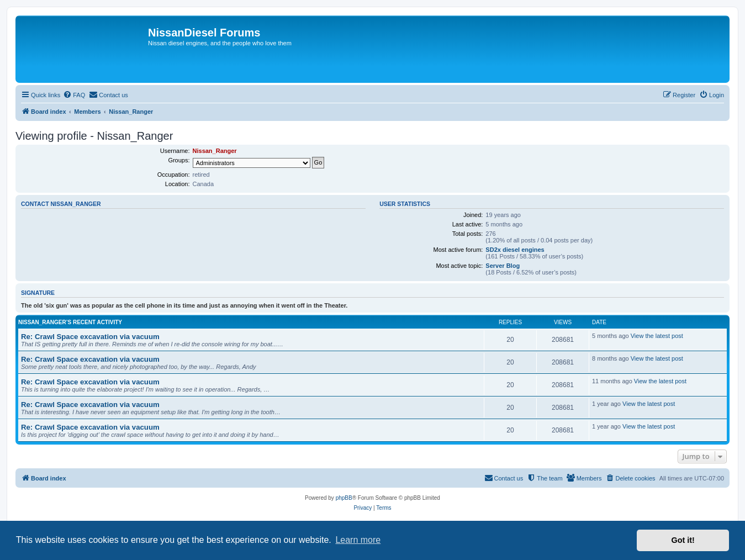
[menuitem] (74, 95)
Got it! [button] (683, 540)
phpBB (344, 498)
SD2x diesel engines (515, 250)
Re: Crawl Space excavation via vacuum (90, 337)
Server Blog (503, 266)
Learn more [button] (358, 540)
